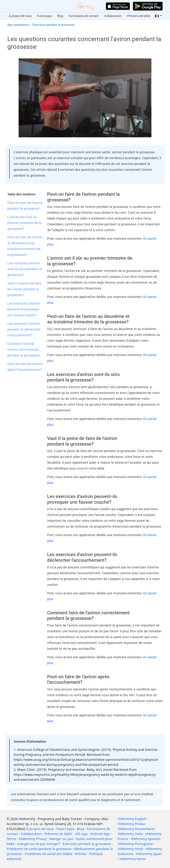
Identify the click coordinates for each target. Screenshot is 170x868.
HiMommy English (132, 819)
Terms (11, 839)
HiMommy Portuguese (135, 844)
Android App (100, 834)
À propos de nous (20, 16)
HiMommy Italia (130, 834)
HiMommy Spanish (146, 839)
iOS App (82, 834)
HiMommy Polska (131, 824)
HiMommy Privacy (33, 839)
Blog (60, 16)
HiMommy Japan (149, 854)
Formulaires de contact (84, 16)
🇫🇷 (157, 16)
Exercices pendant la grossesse (53, 25)
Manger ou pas (61, 839)
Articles (81, 854)
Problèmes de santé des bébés (48, 854)
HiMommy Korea (133, 859)
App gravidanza (18, 25)
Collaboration (113, 16)
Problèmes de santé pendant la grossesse (39, 849)
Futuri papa (44, 16)
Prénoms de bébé (139, 16)
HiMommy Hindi (130, 849)
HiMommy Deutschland (136, 829)
